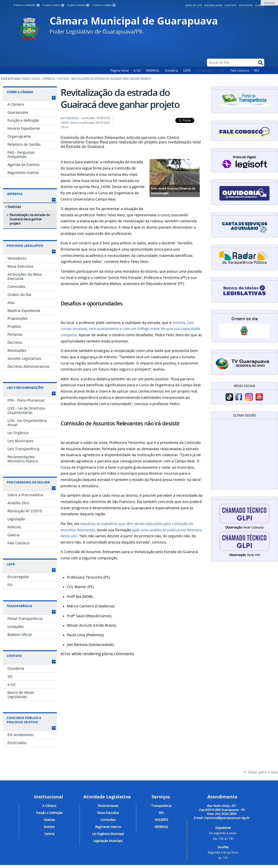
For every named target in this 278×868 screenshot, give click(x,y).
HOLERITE (161, 820)
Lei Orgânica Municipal (108, 834)
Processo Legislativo (25, 246)
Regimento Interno (108, 827)
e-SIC (137, 70)
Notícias (63, 79)
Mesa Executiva (108, 813)
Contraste (246, 5)
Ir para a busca (79, 5)
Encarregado (206, 70)
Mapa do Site (194, 5)
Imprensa (49, 79)
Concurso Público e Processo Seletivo (24, 720)
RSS (257, 70)
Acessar (269, 3)
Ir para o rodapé (104, 5)
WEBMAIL (153, 70)
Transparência (19, 606)
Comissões (108, 820)
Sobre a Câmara (20, 92)
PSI (223, 70)
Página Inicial (120, 70)
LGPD (187, 70)
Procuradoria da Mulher (28, 482)
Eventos (49, 827)
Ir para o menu (54, 5)
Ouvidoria (171, 70)
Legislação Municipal (108, 841)
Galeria (49, 834)
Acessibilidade (213, 5)
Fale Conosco (240, 70)
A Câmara (49, 806)
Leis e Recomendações (25, 388)
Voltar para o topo (263, 772)
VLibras (260, 5)
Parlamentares (108, 806)
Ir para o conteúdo (27, 5)
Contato (231, 5)
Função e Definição (49, 813)
